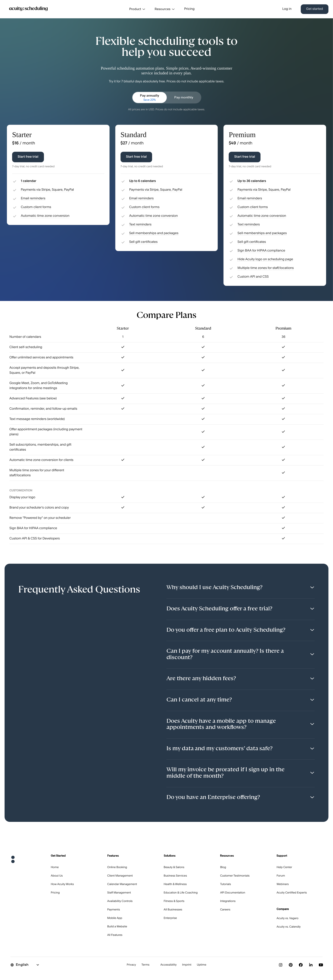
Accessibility (168, 965)
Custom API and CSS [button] (253, 277)
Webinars (283, 884)
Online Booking (117, 867)
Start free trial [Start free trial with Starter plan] (28, 157)
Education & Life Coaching (181, 893)
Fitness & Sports (174, 901)
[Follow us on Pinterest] (291, 965)
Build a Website (117, 927)
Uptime (202, 965)
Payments (114, 910)
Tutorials (225, 884)
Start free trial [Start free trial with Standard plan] (136, 157)
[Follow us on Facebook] (301, 965)
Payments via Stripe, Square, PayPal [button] (47, 190)
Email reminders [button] (33, 199)
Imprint (187, 965)
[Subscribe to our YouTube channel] (321, 965)
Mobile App (115, 918)
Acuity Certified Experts (292, 893)
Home (55, 867)
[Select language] (25, 965)
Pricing (189, 9)
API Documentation (232, 893)
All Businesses (173, 910)
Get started (315, 9)
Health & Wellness (175, 884)
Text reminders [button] (140, 225)
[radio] (150, 97)
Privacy (131, 965)
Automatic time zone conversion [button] (45, 216)
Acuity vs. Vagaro (287, 918)
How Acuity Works (62, 884)
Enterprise (170, 918)
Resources (165, 9)
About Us (57, 876)
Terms (146, 965)
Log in (287, 9)
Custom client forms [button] (36, 207)
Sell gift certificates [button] (143, 242)
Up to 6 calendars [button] (143, 181)
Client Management (120, 876)
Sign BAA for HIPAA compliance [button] (261, 251)
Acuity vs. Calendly (289, 927)
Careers (225, 910)
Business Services (175, 876)
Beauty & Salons (174, 867)
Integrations (228, 901)
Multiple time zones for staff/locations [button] (266, 268)
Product (137, 9)
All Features (115, 935)
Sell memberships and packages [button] (154, 233)
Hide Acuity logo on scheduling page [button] (265, 260)
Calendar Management (122, 884)
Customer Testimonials (235, 876)
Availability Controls (120, 901)
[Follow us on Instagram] (281, 965)
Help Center (284, 867)
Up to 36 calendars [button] (252, 181)
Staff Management (119, 893)
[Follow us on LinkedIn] (311, 965)
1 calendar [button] (29, 181)
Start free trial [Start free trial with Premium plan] (245, 157)
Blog (223, 867)
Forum (281, 876)
